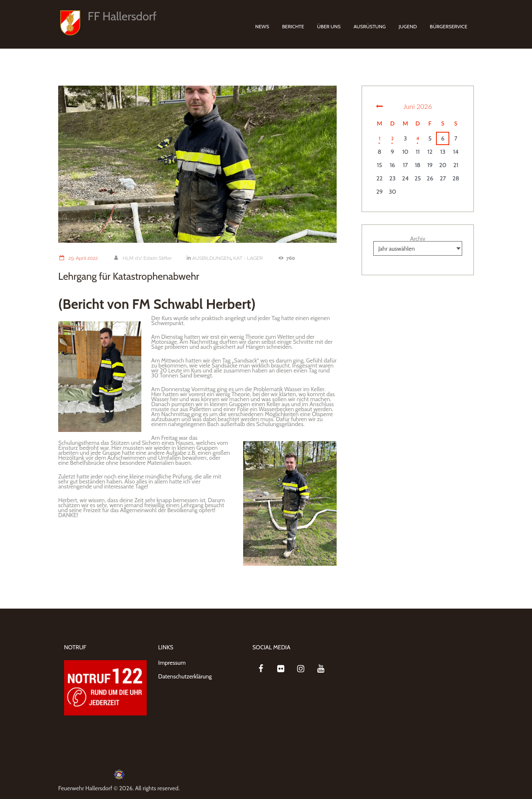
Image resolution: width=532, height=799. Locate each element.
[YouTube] (320, 669)
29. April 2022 (78, 258)
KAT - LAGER (252, 258)
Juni (417, 106)
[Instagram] (300, 669)
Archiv (418, 239)
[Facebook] (261, 669)
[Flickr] (281, 669)
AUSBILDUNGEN (214, 258)
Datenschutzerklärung (185, 676)
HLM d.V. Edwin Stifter (144, 258)
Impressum (172, 663)
